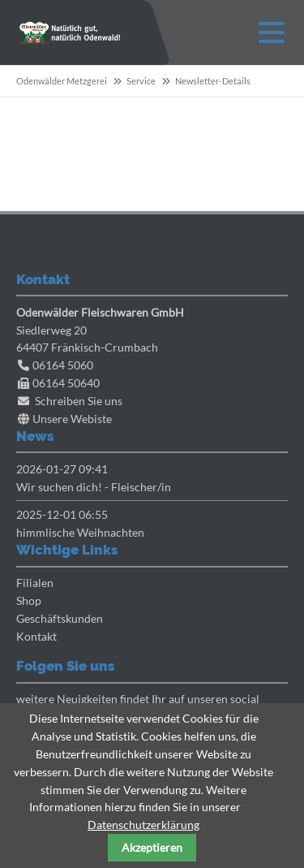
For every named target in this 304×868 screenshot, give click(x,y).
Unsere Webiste (72, 419)
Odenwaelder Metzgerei (70, 32)
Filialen (35, 583)
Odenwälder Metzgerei (62, 81)
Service (141, 81)
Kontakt (36, 636)
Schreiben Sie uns (79, 401)
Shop (29, 600)
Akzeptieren (152, 847)
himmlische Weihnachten (80, 532)
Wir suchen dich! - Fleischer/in (94, 487)
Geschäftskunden (60, 618)
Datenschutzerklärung (143, 825)
